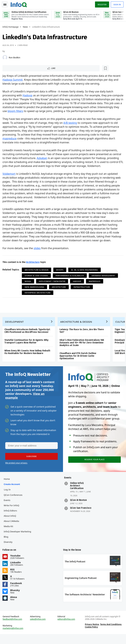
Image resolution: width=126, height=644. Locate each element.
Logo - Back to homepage (20, 4)
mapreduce (10, 142)
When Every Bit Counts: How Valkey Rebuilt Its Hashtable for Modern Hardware (28, 357)
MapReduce (95, 285)
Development (15, 327)
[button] (31, 463)
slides (38, 252)
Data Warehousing (35, 291)
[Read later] (23, 68)
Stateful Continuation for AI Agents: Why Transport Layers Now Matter (27, 347)
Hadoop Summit (13, 80)
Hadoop (28, 95)
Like (12, 68)
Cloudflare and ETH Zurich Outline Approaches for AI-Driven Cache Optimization (79, 361)
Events (8, 508)
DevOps (60, 274)
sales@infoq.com (38, 628)
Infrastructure (83, 291)
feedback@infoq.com (13, 628)
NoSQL (29, 285)
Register (101, 4)
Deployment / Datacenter (53, 285)
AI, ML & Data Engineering (85, 274)
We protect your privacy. (16, 470)
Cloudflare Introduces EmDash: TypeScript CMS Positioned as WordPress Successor (28, 336)
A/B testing (71, 127)
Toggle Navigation (6, 4)
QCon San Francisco (81, 515)
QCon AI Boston (78, 508)
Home (7, 486)
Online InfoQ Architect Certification (77, 493)
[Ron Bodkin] (6, 57)
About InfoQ (11, 523)
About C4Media (12, 529)
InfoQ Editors (11, 518)
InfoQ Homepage (11, 26)
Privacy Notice (92, 633)
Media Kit (9, 534)
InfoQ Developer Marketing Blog (18, 542)
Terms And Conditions (110, 633)
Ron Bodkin (15, 57)
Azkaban (43, 162)
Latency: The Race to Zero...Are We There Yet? (82, 336)
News (26, 26)
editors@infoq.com (66, 628)
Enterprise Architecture (38, 297)
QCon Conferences (14, 502)
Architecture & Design (37, 274)
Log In (8, 497)
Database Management (104, 279)
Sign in (116, 4)
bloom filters (38, 111)
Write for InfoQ (12, 513)
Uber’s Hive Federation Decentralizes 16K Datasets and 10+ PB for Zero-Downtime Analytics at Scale (83, 348)
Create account (13, 492)
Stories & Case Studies (37, 279)
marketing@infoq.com (14, 637)
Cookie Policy (91, 636)
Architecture (34, 266)
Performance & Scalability (71, 279)
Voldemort (10, 178)
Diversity (9, 549)
